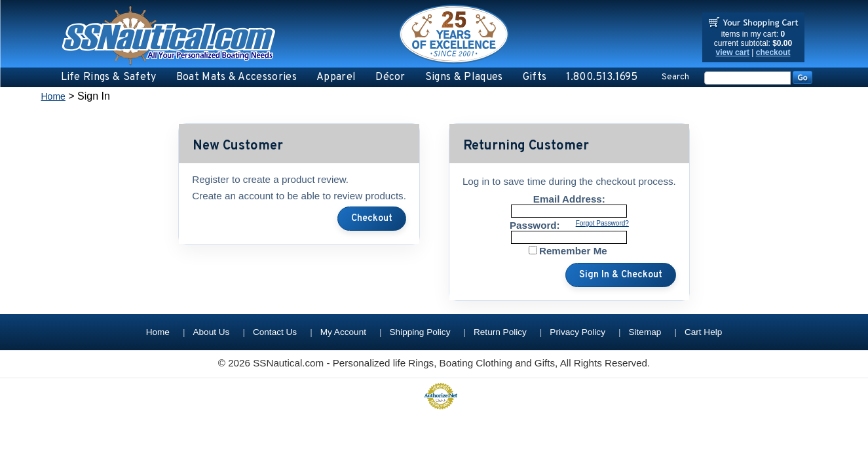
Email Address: (569, 199)
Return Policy (500, 332)
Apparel (336, 77)
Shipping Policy (420, 332)
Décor (390, 77)
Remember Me (573, 251)
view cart (733, 52)
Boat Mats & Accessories (236, 77)
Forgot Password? (602, 223)
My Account (343, 332)
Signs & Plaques (464, 77)
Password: (535, 225)
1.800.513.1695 (602, 77)
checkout (773, 52)
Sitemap (645, 332)
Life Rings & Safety (109, 77)
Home (53, 96)
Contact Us (275, 332)
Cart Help (703, 332)
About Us (211, 332)
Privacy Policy (577, 332)
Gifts (535, 77)
